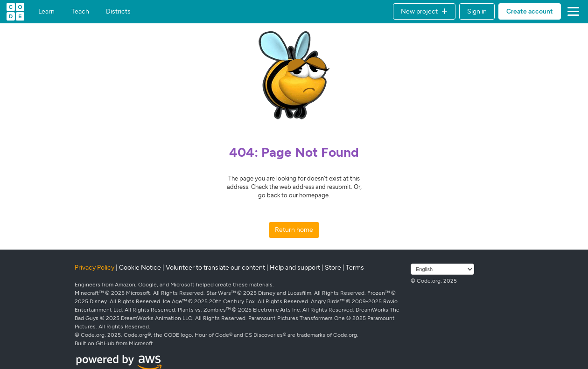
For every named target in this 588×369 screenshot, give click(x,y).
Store (333, 268)
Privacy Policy (94, 268)
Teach (80, 12)
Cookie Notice (140, 268)
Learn (46, 12)
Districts (118, 12)
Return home (294, 230)
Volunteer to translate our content (215, 268)
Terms (355, 268)
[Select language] (442, 269)
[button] (424, 11)
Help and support (295, 268)
